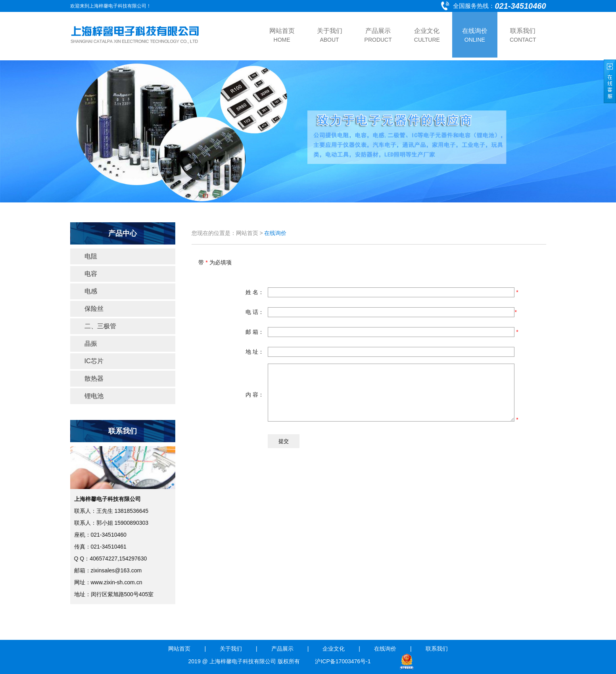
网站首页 (179, 649)
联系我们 (437, 649)
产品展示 (282, 649)
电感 (91, 291)
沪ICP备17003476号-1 (344, 661)
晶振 (91, 344)
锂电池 (94, 396)
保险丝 (94, 309)
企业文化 (334, 649)
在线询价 (385, 649)
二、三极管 (100, 326)
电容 (91, 274)
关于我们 (231, 649)
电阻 (91, 256)
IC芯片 (94, 361)
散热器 (94, 378)
